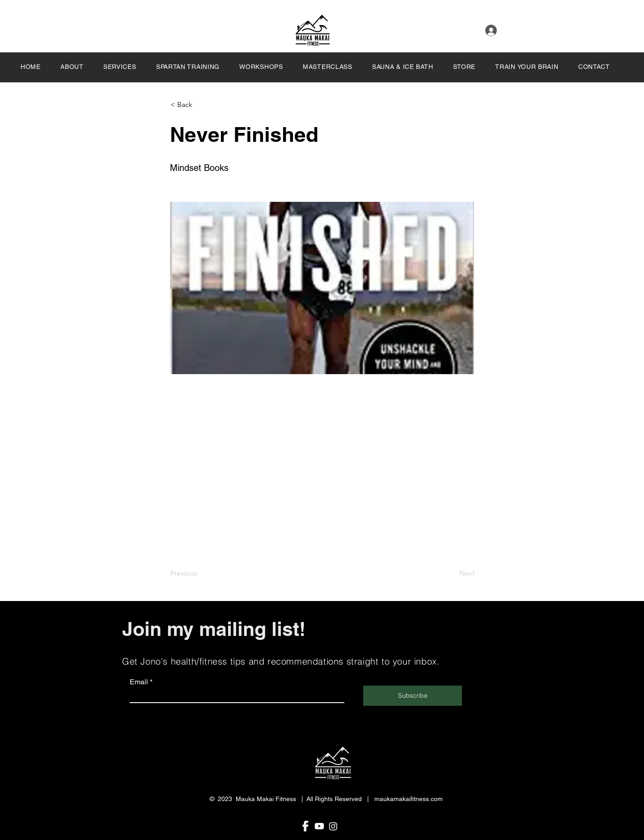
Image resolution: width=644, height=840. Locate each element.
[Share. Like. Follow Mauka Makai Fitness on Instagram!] (333, 826)
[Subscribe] (413, 696)
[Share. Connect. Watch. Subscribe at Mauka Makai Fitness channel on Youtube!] (319, 826)
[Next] (452, 573)
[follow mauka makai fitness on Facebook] (305, 826)
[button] (334, 67)
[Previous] (200, 573)
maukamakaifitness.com (409, 799)
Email (139, 682)
